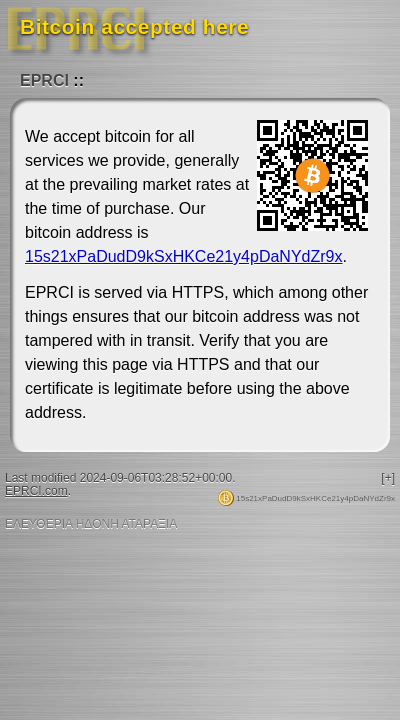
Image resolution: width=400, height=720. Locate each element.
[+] (388, 478)
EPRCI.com (36, 491)
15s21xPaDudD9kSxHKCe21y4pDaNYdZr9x (184, 256)
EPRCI (44, 80)
